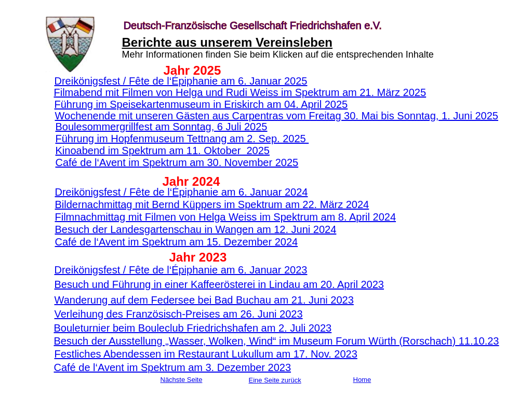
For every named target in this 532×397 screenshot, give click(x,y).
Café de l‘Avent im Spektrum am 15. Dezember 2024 (177, 242)
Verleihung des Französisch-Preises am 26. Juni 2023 (179, 314)
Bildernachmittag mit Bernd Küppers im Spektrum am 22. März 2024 (212, 204)
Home (362, 380)
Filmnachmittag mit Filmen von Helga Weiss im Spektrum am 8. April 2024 (226, 217)
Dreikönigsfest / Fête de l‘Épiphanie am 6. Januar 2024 (182, 192)
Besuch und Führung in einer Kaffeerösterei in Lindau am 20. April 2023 (220, 284)
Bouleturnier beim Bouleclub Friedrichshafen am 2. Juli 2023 (193, 328)
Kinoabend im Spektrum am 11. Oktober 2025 (163, 150)
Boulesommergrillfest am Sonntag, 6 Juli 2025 (162, 127)
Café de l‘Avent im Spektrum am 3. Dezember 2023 (173, 367)
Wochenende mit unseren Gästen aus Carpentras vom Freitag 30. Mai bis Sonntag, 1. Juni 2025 (277, 116)
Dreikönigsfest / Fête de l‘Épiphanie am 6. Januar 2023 (181, 270)
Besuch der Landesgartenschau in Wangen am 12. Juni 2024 (196, 229)
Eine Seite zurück (275, 380)
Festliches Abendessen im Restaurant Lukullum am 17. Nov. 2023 (206, 354)
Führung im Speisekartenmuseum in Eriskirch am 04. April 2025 (201, 104)
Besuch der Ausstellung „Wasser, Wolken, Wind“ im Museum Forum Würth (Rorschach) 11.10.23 (277, 341)
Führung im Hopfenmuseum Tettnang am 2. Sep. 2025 (182, 139)
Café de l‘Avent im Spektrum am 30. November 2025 (177, 162)
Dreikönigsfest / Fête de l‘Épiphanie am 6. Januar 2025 (181, 81)
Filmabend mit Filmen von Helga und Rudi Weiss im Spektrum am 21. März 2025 (240, 92)
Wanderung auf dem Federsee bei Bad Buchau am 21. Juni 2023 (204, 300)
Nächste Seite (182, 380)
